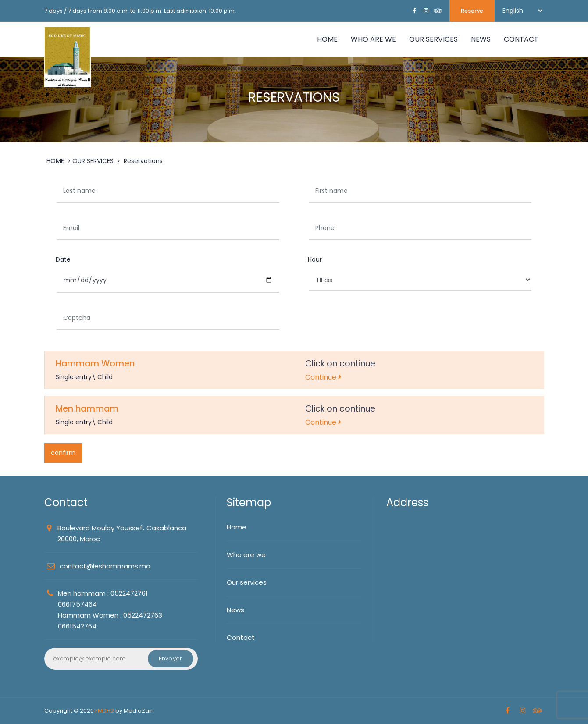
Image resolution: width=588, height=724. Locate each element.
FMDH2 (105, 711)
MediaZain (139, 711)
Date (63, 259)
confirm (63, 453)
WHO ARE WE (373, 39)
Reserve (472, 11)
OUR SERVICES (433, 39)
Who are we (246, 555)
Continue (323, 377)
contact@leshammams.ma (105, 566)
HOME (55, 161)
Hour (315, 259)
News (235, 610)
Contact (521, 39)
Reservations (143, 161)
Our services (247, 582)
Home (327, 39)
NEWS (481, 39)
